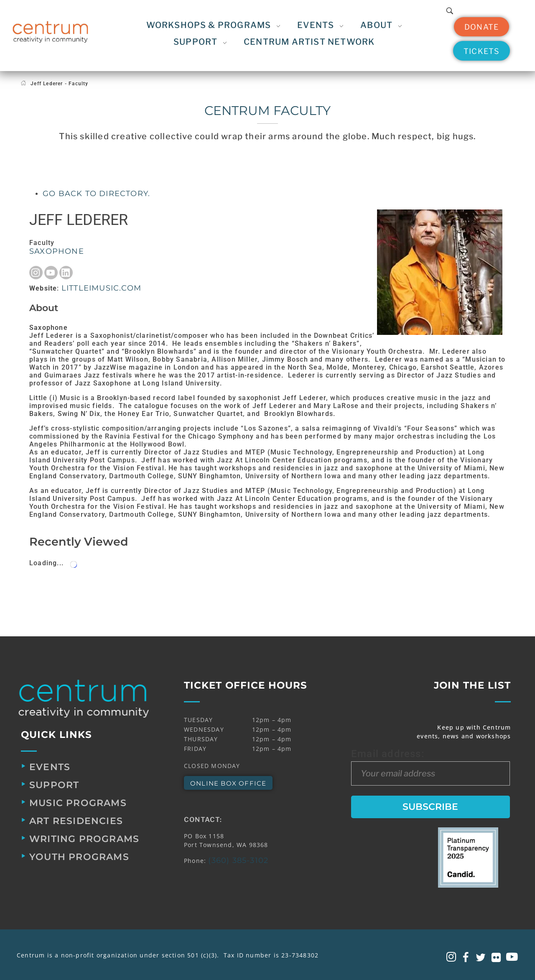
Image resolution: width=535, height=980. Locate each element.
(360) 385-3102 (238, 860)
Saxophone (57, 251)
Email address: (431, 767)
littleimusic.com (101, 288)
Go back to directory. (96, 194)
